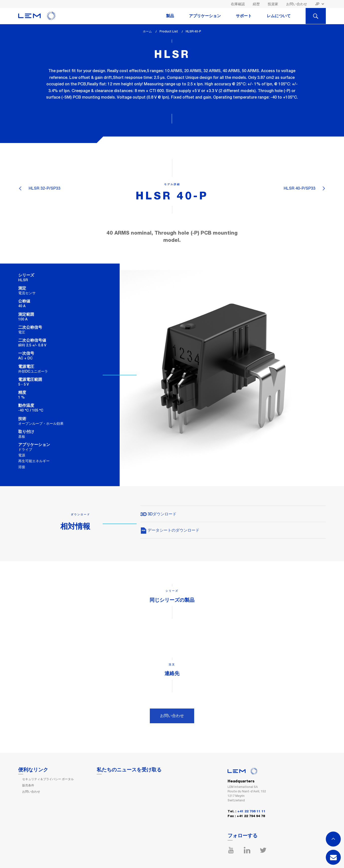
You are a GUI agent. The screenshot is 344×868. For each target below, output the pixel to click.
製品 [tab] (170, 16)
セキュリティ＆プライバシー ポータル (48, 779)
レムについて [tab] (279, 16)
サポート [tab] (244, 16)
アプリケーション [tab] (205, 16)
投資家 (273, 4)
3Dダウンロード (158, 514)
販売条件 (28, 785)
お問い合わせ (297, 4)
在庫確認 (238, 4)
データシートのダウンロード (170, 530)
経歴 (256, 4)
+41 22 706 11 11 (251, 811)
